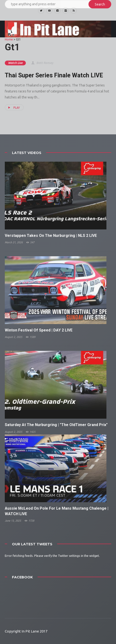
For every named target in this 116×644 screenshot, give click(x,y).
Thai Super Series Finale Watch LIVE (54, 75)
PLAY (13, 108)
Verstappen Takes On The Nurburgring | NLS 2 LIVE (51, 236)
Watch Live (15, 63)
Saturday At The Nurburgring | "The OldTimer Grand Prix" (56, 425)
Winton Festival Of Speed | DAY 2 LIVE (39, 330)
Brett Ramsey (42, 63)
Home (9, 39)
